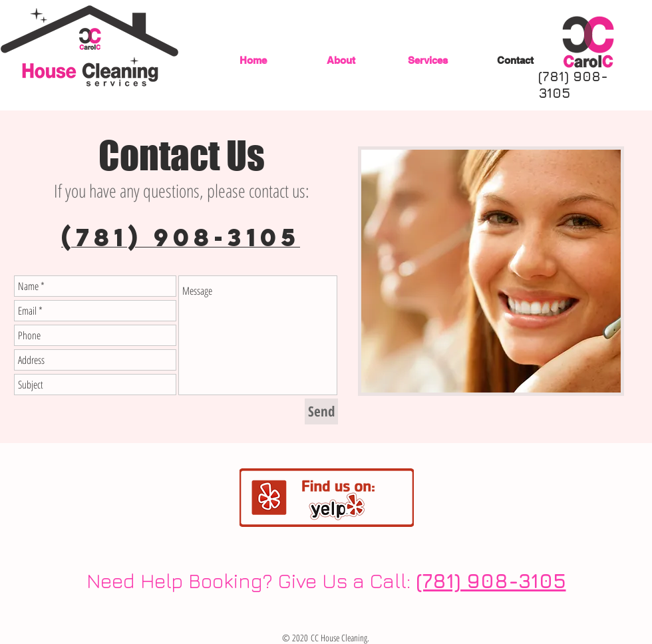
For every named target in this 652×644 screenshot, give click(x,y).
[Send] (321, 411)
